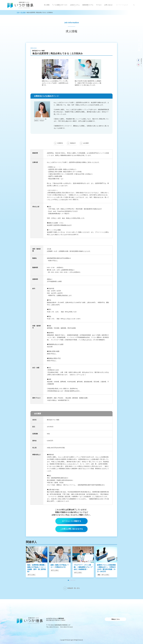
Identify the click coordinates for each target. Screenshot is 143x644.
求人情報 (47, 5)
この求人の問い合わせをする (72, 529)
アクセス (99, 5)
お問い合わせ (108, 5)
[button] (68, 580)
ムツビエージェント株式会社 (55, 618)
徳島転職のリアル (88, 5)
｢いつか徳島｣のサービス (60, 5)
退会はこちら (116, 619)
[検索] (134, 5)
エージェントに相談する (72, 521)
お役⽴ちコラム (75, 5)
